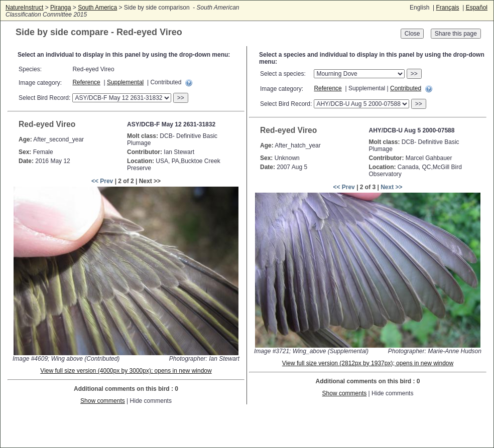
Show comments (103, 401)
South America (97, 8)
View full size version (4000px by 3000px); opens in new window (126, 371)
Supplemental (125, 82)
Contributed (406, 88)
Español (477, 8)
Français (447, 8)
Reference (86, 82)
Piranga (60, 8)
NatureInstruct (24, 8)
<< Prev (102, 181)
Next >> (391, 187)
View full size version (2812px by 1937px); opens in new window (368, 363)
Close (412, 34)
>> (181, 98)
